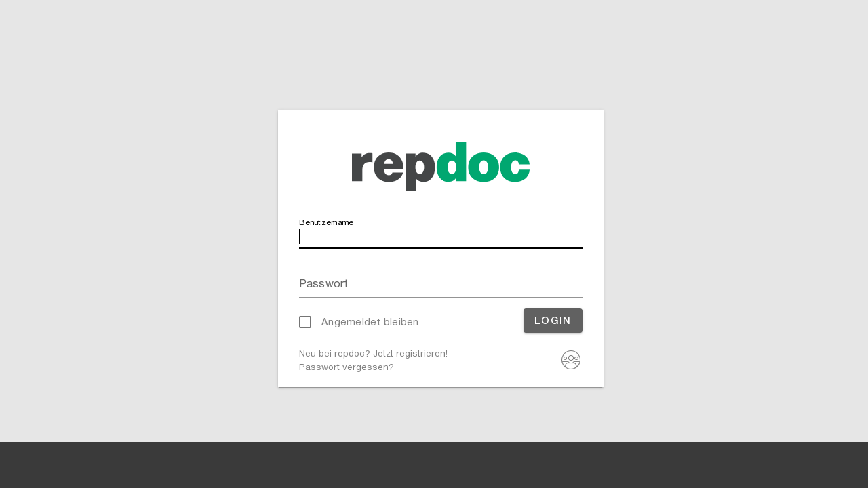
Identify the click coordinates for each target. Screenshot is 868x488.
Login (553, 320)
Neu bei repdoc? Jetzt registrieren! (373, 353)
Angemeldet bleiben (370, 322)
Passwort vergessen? (347, 367)
